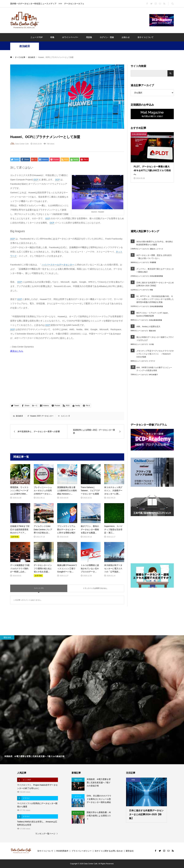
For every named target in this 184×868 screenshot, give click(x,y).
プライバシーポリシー (82, 851)
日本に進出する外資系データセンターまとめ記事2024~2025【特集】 (155, 284)
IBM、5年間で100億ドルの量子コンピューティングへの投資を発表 (154, 369)
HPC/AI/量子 (153, 375)
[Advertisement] (94, 20)
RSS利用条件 (62, 851)
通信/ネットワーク (157, 249)
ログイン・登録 (107, 37)
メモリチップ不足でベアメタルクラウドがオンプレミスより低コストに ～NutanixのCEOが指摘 (155, 354)
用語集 (89, 37)
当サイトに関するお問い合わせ (109, 851)
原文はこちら (17, 351)
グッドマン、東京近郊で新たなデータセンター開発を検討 (155, 270)
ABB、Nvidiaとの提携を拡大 (148, 326)
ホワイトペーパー (70, 37)
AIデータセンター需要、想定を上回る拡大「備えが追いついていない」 (154, 257)
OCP (39, 416)
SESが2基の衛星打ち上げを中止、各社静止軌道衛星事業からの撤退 (155, 243)
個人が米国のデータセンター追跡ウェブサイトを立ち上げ (155, 339)
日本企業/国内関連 (156, 276)
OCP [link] (36, 180)
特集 (52, 37)
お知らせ (126, 37)
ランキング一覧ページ (45, 834)
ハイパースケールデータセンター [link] (58, 265)
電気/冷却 (152, 331)
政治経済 (25, 46)
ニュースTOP (37, 37)
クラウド (152, 361)
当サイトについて (145, 37)
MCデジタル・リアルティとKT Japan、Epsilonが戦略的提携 (153, 314)
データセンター (47, 416)
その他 (151, 344)
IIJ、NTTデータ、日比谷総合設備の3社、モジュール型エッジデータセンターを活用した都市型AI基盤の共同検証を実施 (155, 299)
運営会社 (130, 851)
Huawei (33, 416)
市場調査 (153, 262)
